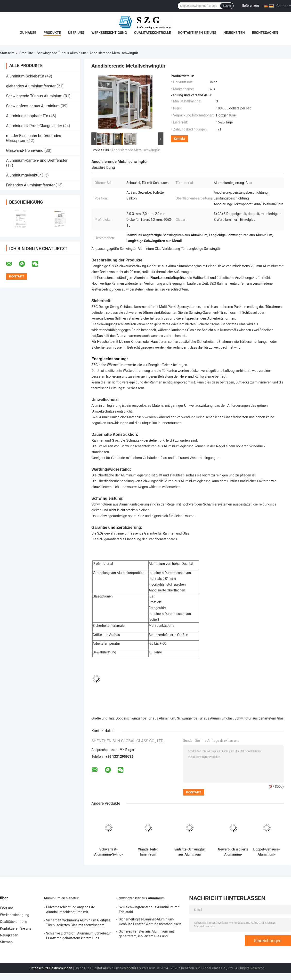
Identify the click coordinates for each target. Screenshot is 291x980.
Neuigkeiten (234, 33)
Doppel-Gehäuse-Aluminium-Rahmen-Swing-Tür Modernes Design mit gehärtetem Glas (267, 852)
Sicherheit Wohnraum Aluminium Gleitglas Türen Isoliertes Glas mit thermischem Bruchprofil (78, 923)
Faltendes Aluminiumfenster (30, 185)
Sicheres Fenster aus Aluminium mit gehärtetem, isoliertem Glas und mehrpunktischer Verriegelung (146, 934)
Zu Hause (28, 33)
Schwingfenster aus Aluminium (33, 106)
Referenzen (250, 6)
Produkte (52, 33)
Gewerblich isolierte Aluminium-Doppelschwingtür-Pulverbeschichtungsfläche (233, 852)
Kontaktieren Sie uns (197, 33)
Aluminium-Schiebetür (25, 76)
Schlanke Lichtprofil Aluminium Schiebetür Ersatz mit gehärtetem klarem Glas (78, 936)
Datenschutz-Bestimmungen (51, 968)
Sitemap (6, 942)
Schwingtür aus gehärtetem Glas (259, 718)
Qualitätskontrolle (153, 33)
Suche (227, 6)
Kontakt (179, 139)
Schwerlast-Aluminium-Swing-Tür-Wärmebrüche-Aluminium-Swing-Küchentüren (108, 852)
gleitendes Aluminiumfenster (31, 86)
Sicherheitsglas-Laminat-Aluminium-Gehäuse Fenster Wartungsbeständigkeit (150, 922)
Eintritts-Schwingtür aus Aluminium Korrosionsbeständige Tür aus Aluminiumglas (190, 852)
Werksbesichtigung (109, 33)
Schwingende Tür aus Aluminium (61, 53)
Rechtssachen (265, 33)
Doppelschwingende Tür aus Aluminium (145, 718)
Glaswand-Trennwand (25, 150)
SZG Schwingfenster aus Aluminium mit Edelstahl (149, 910)
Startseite (7, 53)
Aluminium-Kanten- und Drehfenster (37, 160)
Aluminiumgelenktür (23, 175)
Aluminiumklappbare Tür (27, 116)
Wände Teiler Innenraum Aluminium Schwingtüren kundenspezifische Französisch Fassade (148, 852)
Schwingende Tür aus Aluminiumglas (205, 718)
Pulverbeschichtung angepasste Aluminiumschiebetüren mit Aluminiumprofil (71, 910)
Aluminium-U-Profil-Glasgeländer (34, 126)
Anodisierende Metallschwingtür (136, 150)
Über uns (76, 33)
